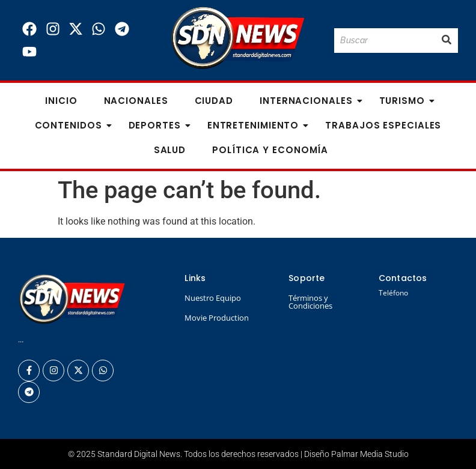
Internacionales (310, 101)
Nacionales (136, 101)
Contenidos (72, 125)
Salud (170, 150)
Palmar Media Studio (370, 454)
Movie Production (217, 318)
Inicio (61, 101)
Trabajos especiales (383, 125)
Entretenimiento (257, 125)
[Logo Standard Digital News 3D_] (238, 38)
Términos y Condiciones (310, 302)
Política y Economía (270, 150)
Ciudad (214, 101)
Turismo (406, 101)
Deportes (158, 125)
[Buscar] (385, 41)
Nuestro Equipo (213, 298)
